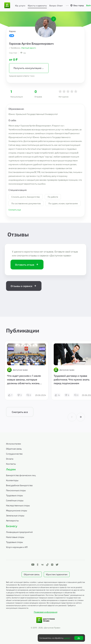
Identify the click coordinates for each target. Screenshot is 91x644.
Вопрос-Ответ (56, 6)
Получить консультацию (29, 68)
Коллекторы (12, 480)
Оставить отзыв (27, 265)
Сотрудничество (14, 454)
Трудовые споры (14, 495)
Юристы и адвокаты (37, 6)
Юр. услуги (20, 6)
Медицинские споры (17, 510)
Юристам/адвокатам (57, 574)
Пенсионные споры (16, 490)
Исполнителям (13, 444)
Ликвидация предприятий (19, 532)
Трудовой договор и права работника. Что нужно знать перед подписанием (72, 379)
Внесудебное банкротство (19, 485)
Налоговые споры (15, 537)
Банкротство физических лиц (21, 475)
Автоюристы (12, 520)
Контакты (11, 464)
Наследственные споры (18, 505)
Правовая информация (46, 612)
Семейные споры (15, 500)
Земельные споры (15, 515)
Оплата (10, 459)
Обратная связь (14, 449)
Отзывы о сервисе (24, 286)
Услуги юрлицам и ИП (17, 547)
